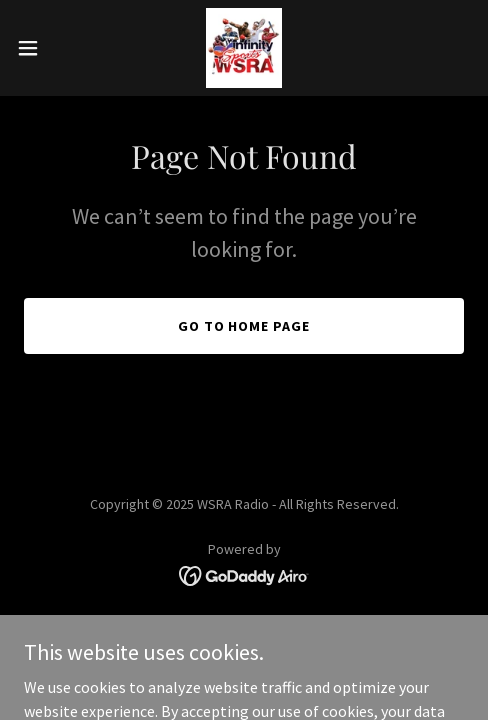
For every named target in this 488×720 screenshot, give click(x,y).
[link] (244, 48)
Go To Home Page (244, 326)
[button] (43, 48)
